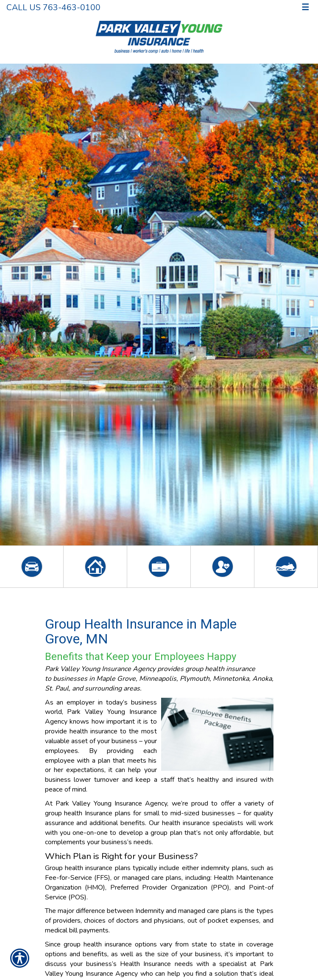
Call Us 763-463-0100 (53, 7)
